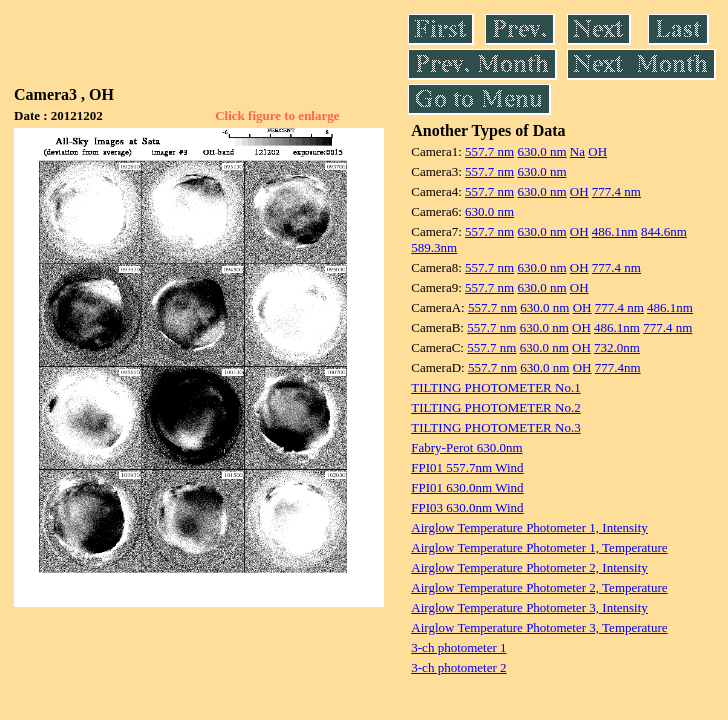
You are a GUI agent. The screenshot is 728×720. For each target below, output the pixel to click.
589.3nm (434, 247)
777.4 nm (616, 191)
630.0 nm (541, 151)
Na (577, 151)
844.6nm (664, 231)
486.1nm (615, 231)
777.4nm (618, 367)
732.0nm (617, 347)
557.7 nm (489, 151)
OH (597, 151)
